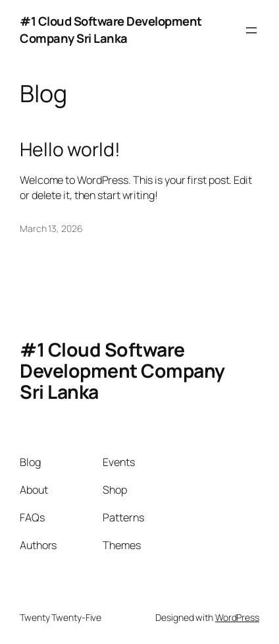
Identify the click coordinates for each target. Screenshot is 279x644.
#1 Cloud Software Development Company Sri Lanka (111, 30)
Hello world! (70, 150)
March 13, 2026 (51, 228)
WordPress (237, 617)
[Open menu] (251, 30)
